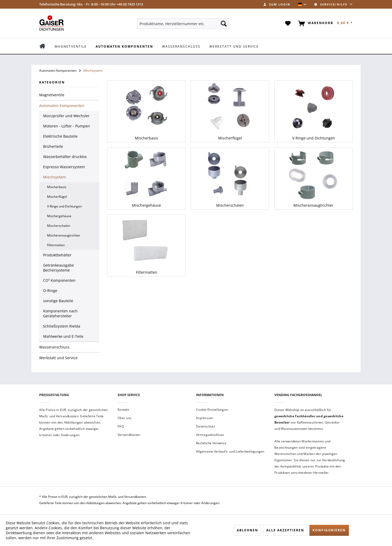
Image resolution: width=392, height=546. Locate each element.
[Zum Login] (277, 4)
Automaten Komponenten (62, 106)
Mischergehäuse (59, 216)
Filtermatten (56, 245)
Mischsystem (54, 177)
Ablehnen (247, 530)
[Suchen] (224, 24)
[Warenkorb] (324, 24)
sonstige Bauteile (58, 301)
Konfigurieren (329, 530)
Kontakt (123, 410)
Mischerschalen (59, 226)
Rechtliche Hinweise (211, 443)
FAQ (121, 426)
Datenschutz (206, 426)
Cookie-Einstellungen (212, 410)
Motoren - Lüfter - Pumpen (67, 126)
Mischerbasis (57, 187)
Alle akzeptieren (285, 530)
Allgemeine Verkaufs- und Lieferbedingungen (230, 451)
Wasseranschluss (54, 347)
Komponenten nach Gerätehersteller (60, 313)
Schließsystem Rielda (62, 326)
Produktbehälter (57, 255)
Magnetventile (52, 95)
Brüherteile (53, 146)
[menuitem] (277, 4)
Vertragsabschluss (210, 435)
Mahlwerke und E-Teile (63, 336)
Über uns (125, 418)
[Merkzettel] (288, 24)
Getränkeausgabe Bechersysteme (59, 268)
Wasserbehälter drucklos (65, 157)
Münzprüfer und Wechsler (66, 116)
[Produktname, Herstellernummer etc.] (183, 24)
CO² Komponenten (59, 280)
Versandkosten (129, 435)
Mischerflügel (57, 197)
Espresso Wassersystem (64, 167)
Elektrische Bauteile (60, 136)
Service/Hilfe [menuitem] (332, 4)
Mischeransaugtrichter (64, 235)
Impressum (204, 418)
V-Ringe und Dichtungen (64, 206)
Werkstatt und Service (58, 358)
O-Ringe (50, 291)
